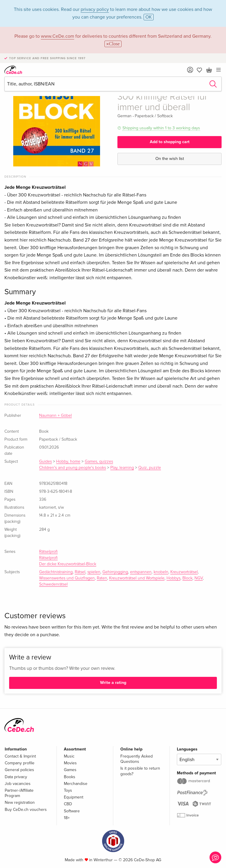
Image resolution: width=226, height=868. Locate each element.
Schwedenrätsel (53, 584)
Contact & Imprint (20, 756)
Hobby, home (68, 462)
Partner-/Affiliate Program (19, 793)
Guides (45, 462)
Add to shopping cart (170, 142)
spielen (94, 572)
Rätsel (80, 572)
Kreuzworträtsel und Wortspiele (137, 578)
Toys (68, 790)
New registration (20, 802)
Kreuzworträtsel (184, 572)
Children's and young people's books (73, 468)
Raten (102, 578)
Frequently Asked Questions (137, 759)
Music (69, 756)
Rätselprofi (48, 552)
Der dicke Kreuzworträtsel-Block (68, 564)
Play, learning (122, 468)
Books (70, 777)
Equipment (74, 797)
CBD (68, 804)
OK (149, 17)
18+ (67, 818)
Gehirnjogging (115, 572)
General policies (19, 770)
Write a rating (113, 683)
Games (70, 770)
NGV (199, 578)
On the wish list (170, 159)
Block (187, 578)
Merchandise (76, 784)
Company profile (20, 763)
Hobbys (173, 578)
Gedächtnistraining (56, 572)
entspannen (141, 572)
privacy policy (95, 9)
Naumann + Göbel (55, 416)
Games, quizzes (99, 462)
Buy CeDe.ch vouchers (26, 810)
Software (72, 811)
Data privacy (16, 777)
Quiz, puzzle (150, 468)
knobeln (161, 572)
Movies (70, 763)
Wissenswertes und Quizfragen (67, 578)
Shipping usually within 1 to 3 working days (161, 128)
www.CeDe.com (58, 36)
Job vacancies (18, 784)
